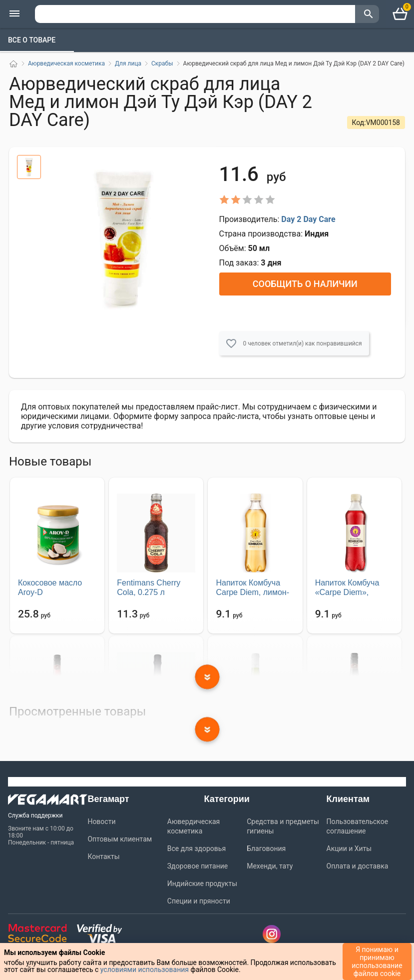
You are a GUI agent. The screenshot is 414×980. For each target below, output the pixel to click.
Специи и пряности (199, 901)
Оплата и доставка (358, 866)
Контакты (103, 856)
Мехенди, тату (270, 866)
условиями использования (145, 969)
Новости (101, 821)
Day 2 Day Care (308, 219)
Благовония (266, 848)
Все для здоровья (197, 848)
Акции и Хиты (349, 848)
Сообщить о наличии (305, 284)
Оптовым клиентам (120, 839)
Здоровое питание (198, 866)
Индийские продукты (202, 883)
